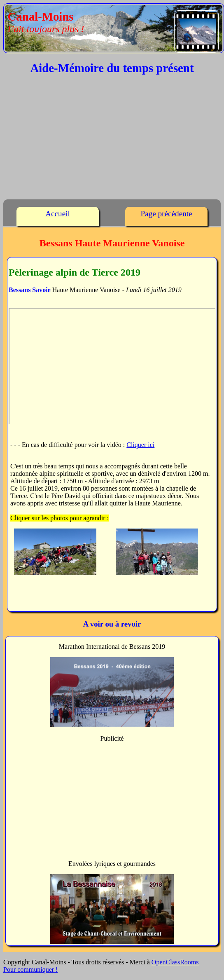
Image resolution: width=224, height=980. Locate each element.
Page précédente (166, 214)
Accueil (58, 214)
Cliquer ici (140, 445)
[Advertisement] (112, 139)
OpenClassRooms (175, 962)
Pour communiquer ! (30, 969)
